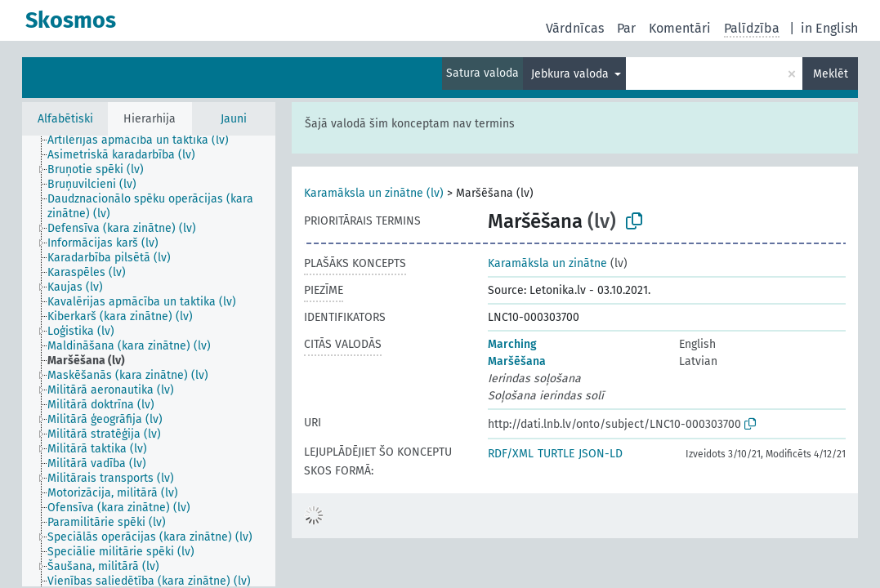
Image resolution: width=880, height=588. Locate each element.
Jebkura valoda (572, 74)
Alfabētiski (65, 119)
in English (829, 28)
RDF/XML (511, 454)
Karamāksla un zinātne (547, 263)
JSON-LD (601, 454)
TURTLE (556, 454)
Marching (512, 344)
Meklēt (831, 74)
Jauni (234, 119)
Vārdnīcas (575, 28)
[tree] (149, 361)
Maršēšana (517, 361)
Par (626, 28)
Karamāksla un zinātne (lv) (374, 193)
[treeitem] (145, 140)
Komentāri (680, 28)
